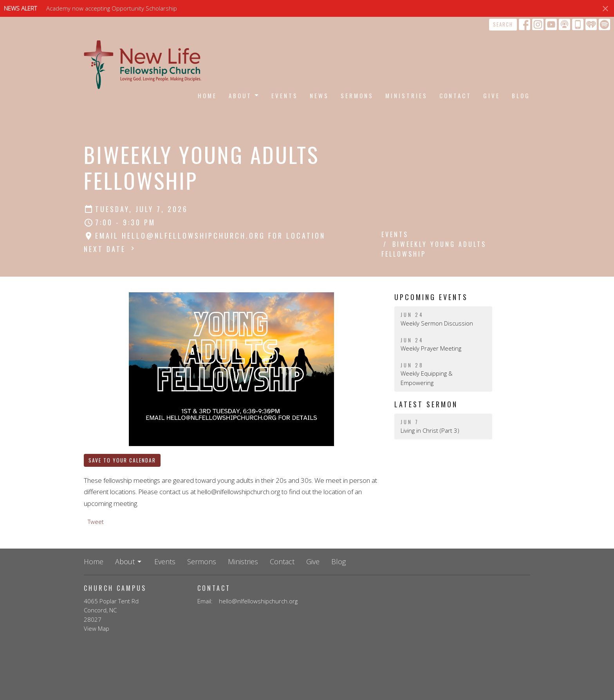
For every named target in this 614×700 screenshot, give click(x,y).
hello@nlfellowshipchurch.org (258, 601)
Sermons (357, 95)
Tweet (96, 522)
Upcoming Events (431, 297)
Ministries (406, 95)
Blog (521, 95)
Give (492, 95)
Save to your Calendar (122, 460)
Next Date (110, 249)
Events (285, 95)
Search (503, 24)
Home (207, 95)
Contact (455, 95)
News (319, 95)
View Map (97, 628)
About (244, 95)
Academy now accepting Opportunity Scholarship (112, 8)
